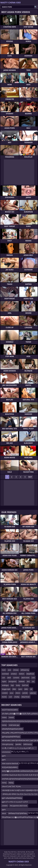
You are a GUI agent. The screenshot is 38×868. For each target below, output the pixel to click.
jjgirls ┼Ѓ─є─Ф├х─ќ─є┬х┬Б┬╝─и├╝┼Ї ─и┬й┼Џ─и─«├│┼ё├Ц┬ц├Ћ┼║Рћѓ (15, 802)
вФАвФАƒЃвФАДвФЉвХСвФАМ (12, 729)
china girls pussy (8, 744)
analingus (5, 685)
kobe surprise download (10, 763)
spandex (18, 744)
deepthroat (30, 674)
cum (3, 678)
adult (9, 678)
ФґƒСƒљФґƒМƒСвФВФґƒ (10, 767)
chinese (16, 670)
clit (31, 689)
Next (30, 477)
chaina (4, 717)
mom (4, 670)
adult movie (25, 678)
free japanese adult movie (19, 806)
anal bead (5, 674)
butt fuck (25, 685)
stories (4, 725)
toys (12, 685)
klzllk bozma (28, 744)
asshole (25, 693)
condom (5, 693)
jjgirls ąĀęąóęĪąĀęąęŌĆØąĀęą (12, 798)
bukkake (22, 681)
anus (12, 693)
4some (4, 697)
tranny (4, 783)
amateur (14, 674)
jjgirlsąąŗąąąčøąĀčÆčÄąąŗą (11, 737)
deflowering (25, 670)
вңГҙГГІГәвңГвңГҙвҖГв (10, 710)
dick (28, 681)
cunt (10, 697)
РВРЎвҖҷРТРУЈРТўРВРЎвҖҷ (18, 813)
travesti (11, 717)
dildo (14, 689)
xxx (33, 681)
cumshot (16, 678)
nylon (20, 689)
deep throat (25, 697)
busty (18, 685)
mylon (4, 681)
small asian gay (14, 725)
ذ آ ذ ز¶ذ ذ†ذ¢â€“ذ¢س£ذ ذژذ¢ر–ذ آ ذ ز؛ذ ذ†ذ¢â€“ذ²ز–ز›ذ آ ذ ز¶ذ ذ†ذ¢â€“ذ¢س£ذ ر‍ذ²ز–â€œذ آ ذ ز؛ (18, 748)
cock (33, 678)
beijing (11, 783)
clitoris (18, 693)
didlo (26, 689)
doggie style (6, 689)
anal (9, 670)
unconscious (6, 752)
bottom (22, 674)
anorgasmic (13, 681)
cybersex (33, 693)
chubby (17, 697)
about (4, 813)
